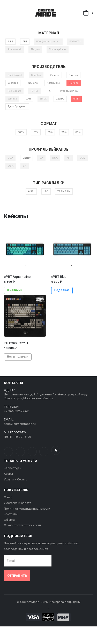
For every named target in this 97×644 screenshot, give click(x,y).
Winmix (12, 99)
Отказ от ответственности (22, 525)
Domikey (36, 75)
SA (25, 166)
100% (21, 132)
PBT (25, 41)
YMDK (43, 99)
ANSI (31, 191)
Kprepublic (53, 83)
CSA (10, 158)
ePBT (76, 99)
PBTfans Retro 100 (18, 343)
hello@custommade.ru (20, 424)
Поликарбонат (58, 49)
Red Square (14, 91)
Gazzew (73, 75)
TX (49, 91)
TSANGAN (64, 191)
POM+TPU (75, 41)
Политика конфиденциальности (27, 509)
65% (50, 132)
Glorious (13, 83)
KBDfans (33, 83)
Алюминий (15, 49)
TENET (34, 91)
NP (69, 158)
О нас (8, 497)
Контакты (11, 514)
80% (78, 132)
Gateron (55, 75)
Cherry (27, 158)
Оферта (9, 520)
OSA (11, 166)
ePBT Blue (59, 277)
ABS (10, 41)
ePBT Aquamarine (17, 277)
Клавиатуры (13, 468)
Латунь (35, 49)
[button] (88, 13)
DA (41, 158)
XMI (28, 99)
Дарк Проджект (17, 106)
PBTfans (74, 83)
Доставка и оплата (18, 503)
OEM (83, 158)
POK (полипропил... (48, 41)
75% (64, 132)
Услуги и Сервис (16, 479)
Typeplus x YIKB (69, 91)
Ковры (8, 474)
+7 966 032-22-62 (16, 411)
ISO (46, 191)
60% (36, 132)
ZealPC (60, 99)
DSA (55, 158)
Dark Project (15, 75)
